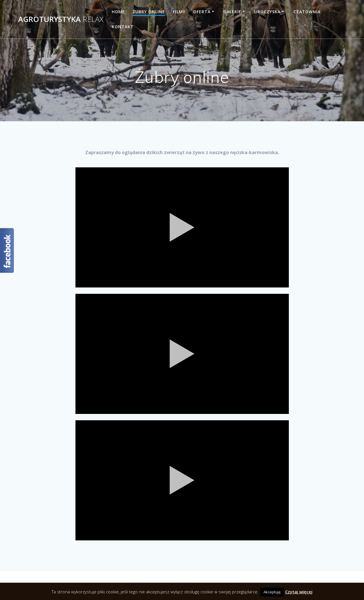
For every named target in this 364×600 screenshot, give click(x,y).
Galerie (232, 12)
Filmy (179, 12)
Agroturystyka (61, 19)
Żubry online (149, 12)
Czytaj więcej (299, 592)
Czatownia (307, 12)
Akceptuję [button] (272, 592)
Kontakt (123, 27)
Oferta (202, 12)
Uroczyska (267, 12)
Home (118, 12)
